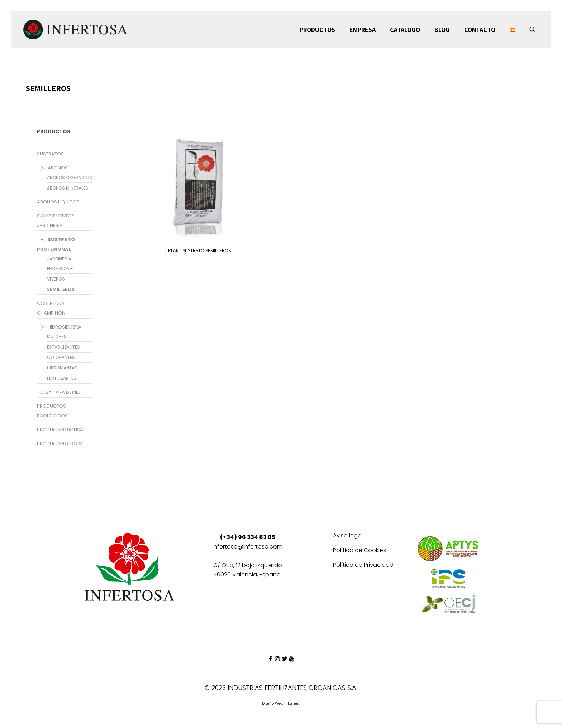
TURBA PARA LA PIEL (59, 392)
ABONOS (58, 168)
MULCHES (57, 337)
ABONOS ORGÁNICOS (70, 178)
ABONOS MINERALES (68, 188)
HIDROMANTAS (62, 368)
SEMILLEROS (61, 289)
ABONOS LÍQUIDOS (58, 202)
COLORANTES (61, 357)
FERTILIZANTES (62, 378)
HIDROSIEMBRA (65, 327)
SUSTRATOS (50, 154)
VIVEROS (56, 279)
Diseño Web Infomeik (281, 703)
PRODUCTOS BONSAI (61, 430)
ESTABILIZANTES (63, 347)
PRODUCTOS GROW (59, 444)
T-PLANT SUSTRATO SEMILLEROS (198, 250)
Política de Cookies (359, 551)
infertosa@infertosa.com (247, 547)
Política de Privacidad (363, 566)
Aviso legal (348, 536)
